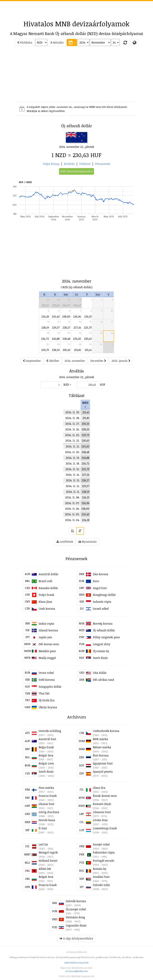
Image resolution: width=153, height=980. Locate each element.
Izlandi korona (48, 630)
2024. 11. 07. (72, 503)
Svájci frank (46, 595)
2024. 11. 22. (72, 441)
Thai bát (44, 693)
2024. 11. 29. (72, 412)
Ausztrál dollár (49, 574)
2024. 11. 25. (72, 435)
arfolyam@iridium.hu (76, 971)
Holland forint (48, 861)
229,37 (56, 327)
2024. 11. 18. (73, 463)
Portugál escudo (104, 861)
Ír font (43, 828)
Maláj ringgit (47, 658)
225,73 (88, 327)
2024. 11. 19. (73, 458)
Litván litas (100, 820)
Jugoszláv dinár (76, 925)
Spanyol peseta (103, 772)
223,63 (56, 305)
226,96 (77, 316)
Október (53, 361)
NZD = (67, 385)
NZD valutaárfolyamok (76, 171)
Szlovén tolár (101, 885)
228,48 (66, 339)
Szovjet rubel (101, 844)
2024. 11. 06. (72, 509)
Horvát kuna (47, 820)
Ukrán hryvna (48, 707)
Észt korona (101, 755)
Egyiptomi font (103, 763)
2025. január (121, 361)
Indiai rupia (46, 624)
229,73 (45, 350)
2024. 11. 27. (72, 424)
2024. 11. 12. (73, 486)
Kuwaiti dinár (102, 804)
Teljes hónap (51, 164)
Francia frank (48, 796)
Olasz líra (99, 788)
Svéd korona (47, 680)
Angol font (100, 588)
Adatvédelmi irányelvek (76, 963)
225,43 (56, 316)
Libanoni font (102, 812)
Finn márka (46, 788)
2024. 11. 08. (72, 497)
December (98, 361)
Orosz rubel (46, 673)
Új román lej (101, 651)
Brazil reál (45, 581)
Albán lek (45, 869)
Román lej (100, 869)
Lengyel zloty (102, 644)
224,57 (66, 305)
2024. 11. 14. (73, 475)
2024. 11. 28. (72, 418)
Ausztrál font (47, 739)
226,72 (45, 339)
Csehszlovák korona (106, 731)
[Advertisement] (76, 9)
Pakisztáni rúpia (104, 852)
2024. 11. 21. (73, 446)
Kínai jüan (45, 602)
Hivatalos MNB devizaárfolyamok (76, 24)
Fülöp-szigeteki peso (106, 637)
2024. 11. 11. (73, 492)
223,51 (45, 305)
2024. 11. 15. (73, 469)
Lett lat (43, 844)
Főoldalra (25, 42)
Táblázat (85, 164)
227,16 (77, 327)
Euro (96, 581)
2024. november (75, 361)
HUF (103, 385)
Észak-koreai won (105, 796)
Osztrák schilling (50, 731)
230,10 (66, 350)
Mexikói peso (47, 651)
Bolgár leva (46, 755)
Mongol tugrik (48, 852)
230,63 (88, 339)
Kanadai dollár (48, 588)
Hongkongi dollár (104, 595)
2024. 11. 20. (72, 452)
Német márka (102, 747)
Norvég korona (103, 624)
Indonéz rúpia (102, 602)
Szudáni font (101, 877)
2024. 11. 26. (72, 429)
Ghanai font (47, 804)
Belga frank (46, 747)
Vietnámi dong (75, 917)
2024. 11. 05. (72, 514)
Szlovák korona (76, 901)
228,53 (56, 350)
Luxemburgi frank (105, 828)
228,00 (66, 316)
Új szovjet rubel (76, 909)
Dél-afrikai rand (104, 680)
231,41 (88, 350)
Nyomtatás (88, 542)
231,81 (77, 350)
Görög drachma (49, 812)
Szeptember (32, 361)
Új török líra (47, 700)
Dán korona (101, 574)
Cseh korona (47, 609)
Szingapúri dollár (50, 687)
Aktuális (57, 42)
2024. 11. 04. (72, 520)
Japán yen (45, 637)
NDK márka (100, 739)
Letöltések (65, 542)
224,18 (45, 316)
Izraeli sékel (101, 609)
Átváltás (69, 164)
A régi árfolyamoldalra (76, 938)
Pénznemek (103, 164)
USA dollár (100, 673)
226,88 (56, 339)
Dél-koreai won (49, 644)
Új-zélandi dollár (104, 630)
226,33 (88, 316)
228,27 (66, 327)
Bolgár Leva (46, 763)
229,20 (77, 339)
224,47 (77, 305)
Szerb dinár (100, 658)
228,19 (45, 327)
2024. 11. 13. (73, 480)
